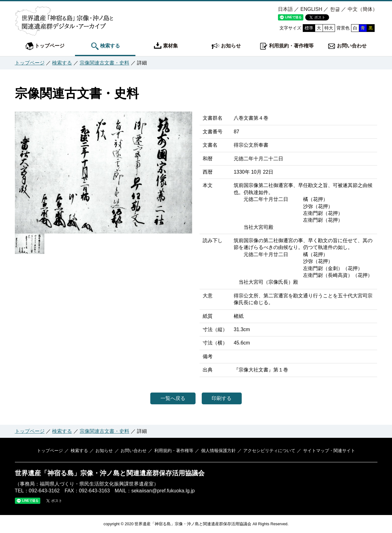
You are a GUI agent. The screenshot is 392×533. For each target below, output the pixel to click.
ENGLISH (311, 9)
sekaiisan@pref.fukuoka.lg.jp (163, 491)
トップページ (45, 46)
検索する (105, 46)
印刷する (224, 398)
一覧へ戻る (171, 398)
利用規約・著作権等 (287, 46)
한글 (335, 9)
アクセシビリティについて (268, 451)
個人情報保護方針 (217, 451)
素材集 (166, 46)
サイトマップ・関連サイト (327, 451)
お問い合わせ (347, 46)
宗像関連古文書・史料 (104, 63)
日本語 (285, 9)
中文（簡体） (363, 9)
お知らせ (226, 46)
